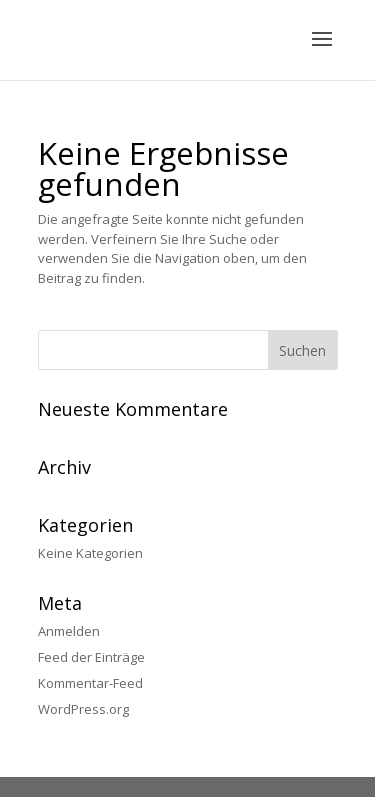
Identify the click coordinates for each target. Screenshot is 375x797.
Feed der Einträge (91, 657)
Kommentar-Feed (90, 683)
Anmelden (69, 631)
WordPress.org (83, 709)
